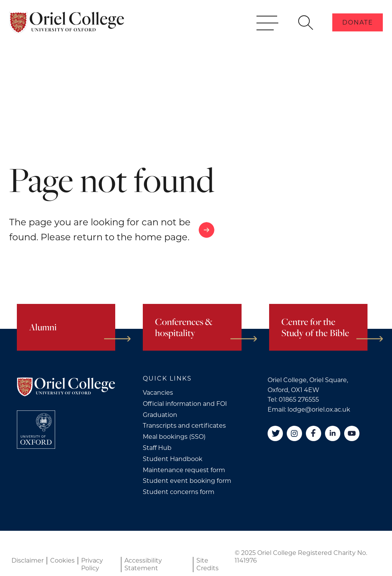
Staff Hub (157, 448)
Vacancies (158, 393)
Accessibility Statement (143, 564)
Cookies (62, 560)
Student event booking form (187, 481)
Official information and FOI (185, 404)
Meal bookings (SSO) (174, 437)
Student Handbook (173, 459)
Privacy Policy (92, 564)
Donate (358, 34)
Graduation (160, 415)
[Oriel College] (67, 34)
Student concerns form (179, 492)
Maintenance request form (184, 470)
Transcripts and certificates (184, 426)
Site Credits (207, 564)
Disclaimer (28, 560)
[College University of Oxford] (36, 430)
